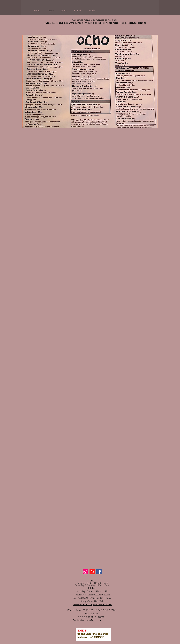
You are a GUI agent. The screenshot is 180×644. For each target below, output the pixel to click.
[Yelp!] (92, 572)
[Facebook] (99, 572)
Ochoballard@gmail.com (92, 621)
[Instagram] (85, 572)
